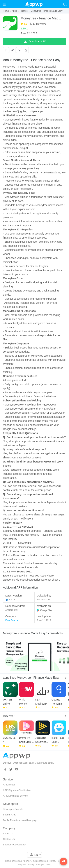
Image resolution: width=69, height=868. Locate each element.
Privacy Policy (56, 861)
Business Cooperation (15, 845)
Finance (24, 11)
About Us (8, 833)
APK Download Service (15, 796)
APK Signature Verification (17, 790)
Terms (37, 865)
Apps (14, 11)
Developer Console (13, 809)
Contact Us (9, 839)
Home (6, 11)
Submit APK (9, 815)
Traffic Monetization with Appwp (20, 820)
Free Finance (12, 620)
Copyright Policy (25, 865)
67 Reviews (39, 24)
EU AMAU (47, 865)
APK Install (9, 785)
